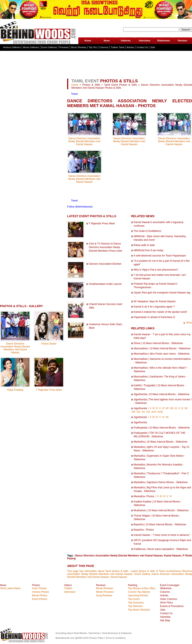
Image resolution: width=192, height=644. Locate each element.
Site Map (165, 620)
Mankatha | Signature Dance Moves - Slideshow (161, 482)
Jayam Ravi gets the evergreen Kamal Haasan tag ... (162, 294)
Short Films (166, 603)
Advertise (165, 617)
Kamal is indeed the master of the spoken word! (160, 312)
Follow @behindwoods (80, 207)
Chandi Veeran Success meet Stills (105, 306)
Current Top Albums (139, 592)
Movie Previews (105, 592)
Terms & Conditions (115, 638)
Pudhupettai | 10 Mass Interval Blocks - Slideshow (162, 428)
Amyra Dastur (49, 344)
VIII (172, 408)
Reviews (183, 41)
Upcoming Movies (138, 595)
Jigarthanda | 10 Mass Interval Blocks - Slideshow (162, 394)
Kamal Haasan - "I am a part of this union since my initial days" (162, 336)
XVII (154, 412)
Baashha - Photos (144, 530)
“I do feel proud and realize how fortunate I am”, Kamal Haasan (160, 277)
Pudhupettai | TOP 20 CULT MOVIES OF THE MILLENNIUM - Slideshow (159, 435)
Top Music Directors (139, 610)
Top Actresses (136, 603)
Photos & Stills (91, 85)
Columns (104, 47)
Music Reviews (79, 47)
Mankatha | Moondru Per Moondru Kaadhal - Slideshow (159, 466)
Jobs (153, 47)
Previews (64, 47)
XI (182, 408)
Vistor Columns (169, 599)
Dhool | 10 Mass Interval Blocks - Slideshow (158, 343)
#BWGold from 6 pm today (149, 250)
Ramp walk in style (144, 245)
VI (163, 408)
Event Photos (39, 599)
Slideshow (166, 588)
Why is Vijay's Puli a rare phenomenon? (156, 270)
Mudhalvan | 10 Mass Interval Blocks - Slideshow (161, 510)
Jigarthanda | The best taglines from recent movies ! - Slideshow (163, 401)
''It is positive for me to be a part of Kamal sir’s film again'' (162, 263)
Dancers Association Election (105, 264)
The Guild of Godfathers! (147, 231)
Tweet (74, 94)
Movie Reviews (105, 588)
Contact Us (142, 47)
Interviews (145, 41)
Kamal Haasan (172, 556)
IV (157, 408)
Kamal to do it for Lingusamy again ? (154, 307)
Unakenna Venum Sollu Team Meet (105, 326)
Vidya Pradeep (15, 390)
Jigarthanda (140, 408)
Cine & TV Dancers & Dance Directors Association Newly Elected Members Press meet (105, 247)
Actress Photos (41, 592)
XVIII (160, 412)
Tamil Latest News (10, 588)
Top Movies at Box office (142, 588)
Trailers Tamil (117, 47)
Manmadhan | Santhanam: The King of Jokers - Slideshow (160, 378)
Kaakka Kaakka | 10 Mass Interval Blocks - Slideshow (158, 503)
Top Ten (93, 47)
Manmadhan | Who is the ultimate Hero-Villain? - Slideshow (161, 370)
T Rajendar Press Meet (49, 390)
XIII (133, 412)
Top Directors (135, 606)
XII (186, 408)
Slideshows (164, 41)
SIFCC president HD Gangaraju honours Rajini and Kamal (162, 542)
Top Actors (134, 599)
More (189, 323)
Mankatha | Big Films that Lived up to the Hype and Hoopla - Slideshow (162, 489)
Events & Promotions (172, 606)
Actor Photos (39, 588)
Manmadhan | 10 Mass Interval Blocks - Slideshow (162, 348)
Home (88, 41)
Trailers (68, 588)
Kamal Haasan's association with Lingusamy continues (159, 224)
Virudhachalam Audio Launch (105, 284)
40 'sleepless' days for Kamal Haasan (155, 301)
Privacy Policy (97, 638)
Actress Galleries (12, 47)
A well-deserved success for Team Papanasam (160, 256)
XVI (148, 412)
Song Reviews (104, 595)
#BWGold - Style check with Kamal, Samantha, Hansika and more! (160, 238)
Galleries (126, 41)
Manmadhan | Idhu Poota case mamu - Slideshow (162, 354)
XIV (138, 412)
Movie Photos (40, 595)
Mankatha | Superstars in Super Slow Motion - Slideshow (159, 458)
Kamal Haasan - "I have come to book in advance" (162, 535)
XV (143, 412)
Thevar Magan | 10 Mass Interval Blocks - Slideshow (157, 517)
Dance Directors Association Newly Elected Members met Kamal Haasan (15, 348)
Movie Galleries (31, 47)
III (153, 408)
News (107, 41)
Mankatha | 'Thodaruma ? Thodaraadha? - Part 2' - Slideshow (162, 475)
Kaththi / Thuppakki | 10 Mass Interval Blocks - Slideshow (160, 387)
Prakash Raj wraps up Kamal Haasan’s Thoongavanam (156, 286)
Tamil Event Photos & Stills (121, 85)
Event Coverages (170, 585)
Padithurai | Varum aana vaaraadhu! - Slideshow (161, 549)
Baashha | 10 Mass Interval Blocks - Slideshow (160, 524)
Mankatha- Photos (144, 496)
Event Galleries (49, 47)
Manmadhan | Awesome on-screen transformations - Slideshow (162, 361)
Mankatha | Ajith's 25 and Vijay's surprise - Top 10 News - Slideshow (161, 449)
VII (167, 408)
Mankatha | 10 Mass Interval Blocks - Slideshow (161, 442)
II (151, 408)
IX (176, 408)
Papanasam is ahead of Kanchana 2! (154, 317)
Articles (130, 47)
